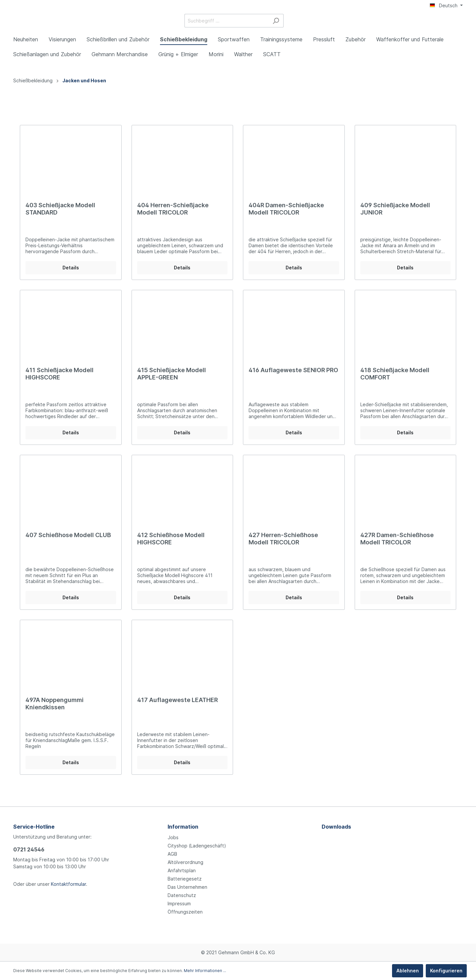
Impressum (179, 903)
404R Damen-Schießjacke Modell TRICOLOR (286, 217)
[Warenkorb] (459, 25)
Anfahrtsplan (182, 870)
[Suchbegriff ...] (276, 25)
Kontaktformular (68, 884)
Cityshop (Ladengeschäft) (197, 846)
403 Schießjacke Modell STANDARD (60, 217)
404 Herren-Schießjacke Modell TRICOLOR (173, 217)
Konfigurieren (446, 971)
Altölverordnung (185, 862)
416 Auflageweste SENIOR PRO (293, 379)
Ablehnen (408, 971)
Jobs (173, 837)
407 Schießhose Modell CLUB (68, 544)
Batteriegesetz (185, 879)
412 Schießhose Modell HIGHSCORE (171, 547)
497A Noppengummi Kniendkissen (55, 712)
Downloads (336, 827)
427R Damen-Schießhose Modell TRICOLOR (397, 547)
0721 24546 (29, 849)
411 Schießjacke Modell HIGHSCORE (59, 382)
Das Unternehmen (187, 887)
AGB (172, 854)
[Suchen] (325, 25)
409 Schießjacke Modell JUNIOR (395, 217)
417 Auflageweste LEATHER (178, 708)
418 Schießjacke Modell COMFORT (395, 382)
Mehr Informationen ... (205, 971)
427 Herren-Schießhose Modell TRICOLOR (283, 547)
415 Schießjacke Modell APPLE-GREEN (172, 382)
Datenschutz (182, 895)
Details (71, 276)
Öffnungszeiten (185, 912)
